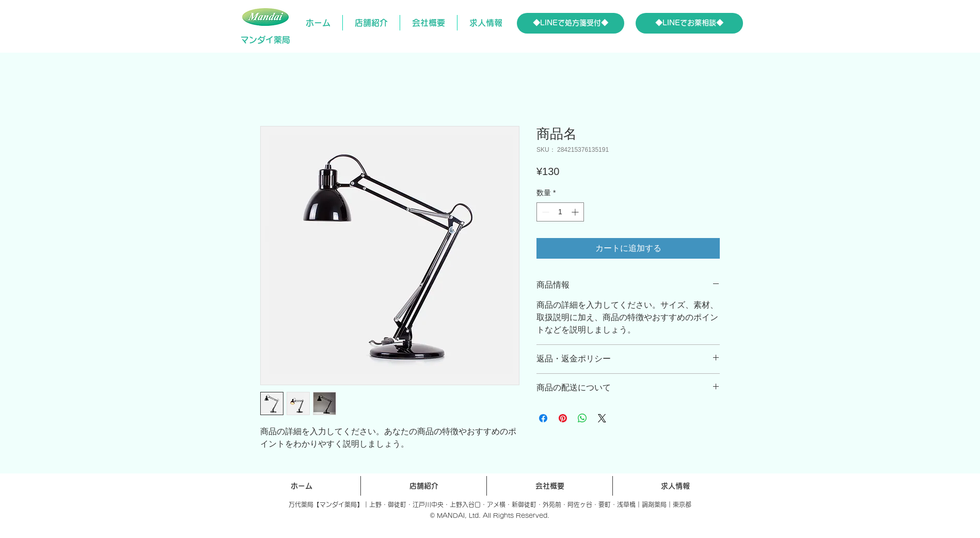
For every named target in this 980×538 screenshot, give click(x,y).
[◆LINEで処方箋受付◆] (571, 23)
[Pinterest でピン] (563, 418)
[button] (371, 23)
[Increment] (576, 212)
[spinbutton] (560, 212)
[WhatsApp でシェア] (582, 418)
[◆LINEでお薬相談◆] (689, 23)
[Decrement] (544, 212)
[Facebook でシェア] (543, 418)
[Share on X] (602, 418)
